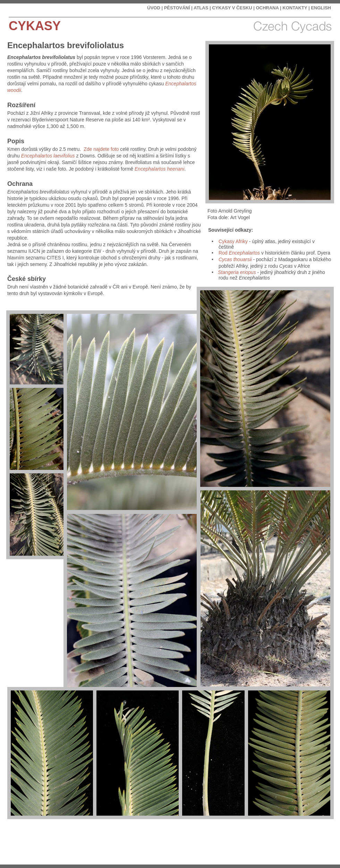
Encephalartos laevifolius (48, 156)
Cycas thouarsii (235, 259)
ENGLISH (321, 8)
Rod (239, 253)
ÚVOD (154, 8)
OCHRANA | (268, 8)
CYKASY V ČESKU (232, 8)
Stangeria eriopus (237, 272)
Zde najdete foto (101, 149)
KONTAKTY (295, 8)
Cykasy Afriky (233, 241)
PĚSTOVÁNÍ (177, 8)
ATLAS (201, 8)
